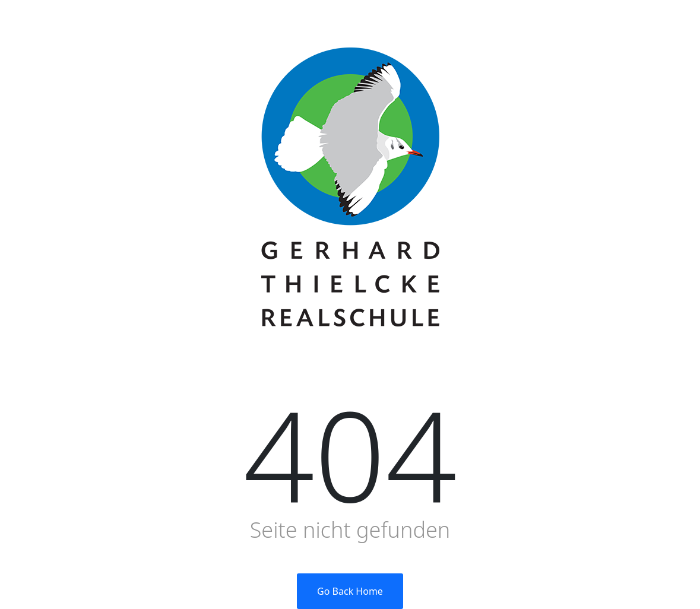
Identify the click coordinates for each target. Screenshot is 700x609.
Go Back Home (350, 591)
